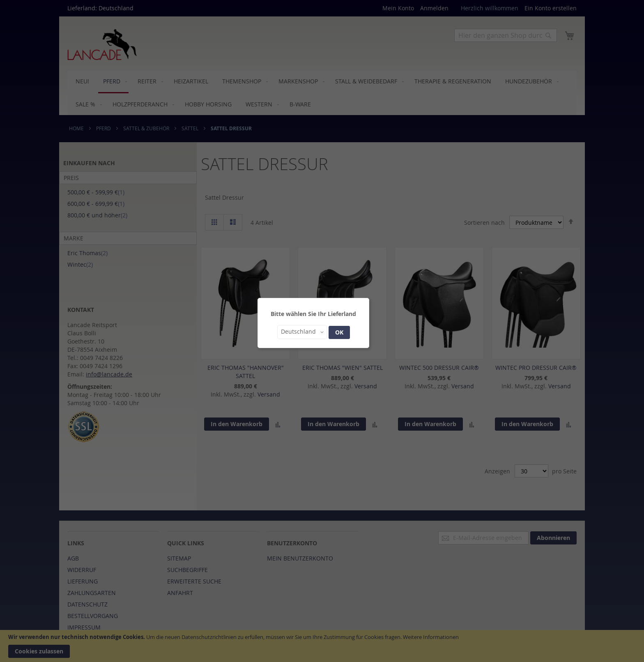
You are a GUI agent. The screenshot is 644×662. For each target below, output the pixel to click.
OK (339, 332)
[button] (302, 332)
